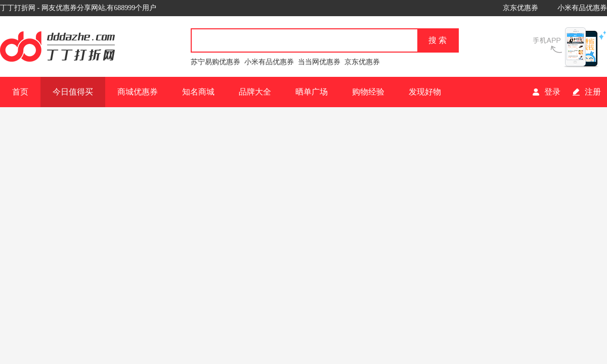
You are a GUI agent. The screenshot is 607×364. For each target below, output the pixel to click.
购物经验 (368, 92)
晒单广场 (312, 92)
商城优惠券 (138, 92)
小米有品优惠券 (582, 8)
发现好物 (425, 92)
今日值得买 (73, 92)
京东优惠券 (521, 8)
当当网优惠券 (319, 62)
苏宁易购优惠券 (215, 62)
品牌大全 (255, 92)
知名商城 (198, 92)
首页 (20, 92)
